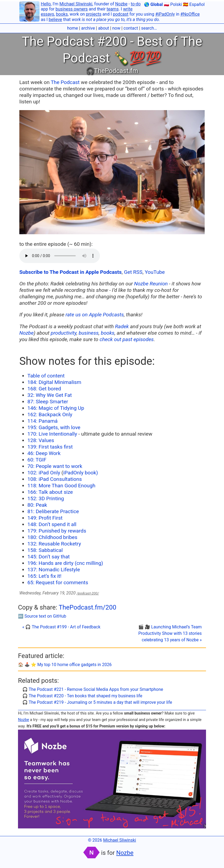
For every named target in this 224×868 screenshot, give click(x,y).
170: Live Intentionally (52, 434)
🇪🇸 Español (194, 4)
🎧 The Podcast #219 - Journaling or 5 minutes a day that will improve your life (97, 702)
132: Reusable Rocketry (54, 544)
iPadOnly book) (80, 473)
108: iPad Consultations (55, 479)
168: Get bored (44, 389)
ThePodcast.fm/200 (87, 607)
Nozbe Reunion (151, 284)
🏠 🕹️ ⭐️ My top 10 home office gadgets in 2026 (65, 665)
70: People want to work (55, 466)
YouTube (155, 272)
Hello (46, 4)
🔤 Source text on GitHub (42, 616)
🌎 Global (153, 4)
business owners (72, 9)
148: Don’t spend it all (52, 524)
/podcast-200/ (88, 593)
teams (113, 9)
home (73, 28)
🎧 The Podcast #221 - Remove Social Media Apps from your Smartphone (93, 689)
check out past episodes (127, 339)
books (62, 14)
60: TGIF (37, 460)
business (89, 333)
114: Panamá (43, 421)
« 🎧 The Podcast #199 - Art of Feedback (61, 627)
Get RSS (133, 272)
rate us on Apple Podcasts (95, 315)
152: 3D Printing (46, 498)
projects (94, 14)
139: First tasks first (50, 447)
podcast (121, 14)
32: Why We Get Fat (50, 395)
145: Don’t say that (49, 557)
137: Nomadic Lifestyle (54, 570)
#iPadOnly (165, 14)
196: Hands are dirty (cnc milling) (65, 563)
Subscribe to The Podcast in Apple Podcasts (71, 272)
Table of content (46, 376)
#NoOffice (190, 14)
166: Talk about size (50, 492)
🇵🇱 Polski (173, 4)
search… (149, 28)
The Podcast (65, 82)
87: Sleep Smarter (48, 402)
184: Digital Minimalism (54, 382)
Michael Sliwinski (76, 4)
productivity (64, 333)
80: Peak (37, 505)
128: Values (41, 440)
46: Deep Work (44, 453)
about (104, 28)
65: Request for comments (58, 582)
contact (131, 28)
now (116, 28)
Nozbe (121, 4)
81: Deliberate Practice (53, 511)
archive (88, 28)
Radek (122, 326)
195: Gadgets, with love (54, 427)
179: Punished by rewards (57, 531)
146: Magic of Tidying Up (56, 408)
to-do (136, 4)
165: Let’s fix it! (44, 576)
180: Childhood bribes (52, 537)
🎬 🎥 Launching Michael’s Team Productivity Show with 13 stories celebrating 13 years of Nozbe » (170, 633)
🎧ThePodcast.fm (112, 71)
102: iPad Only (44, 473)
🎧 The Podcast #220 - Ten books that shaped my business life (82, 696)
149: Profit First (45, 518)
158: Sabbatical (45, 550)
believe (55, 20)
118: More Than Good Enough (61, 486)
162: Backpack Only (50, 414)
